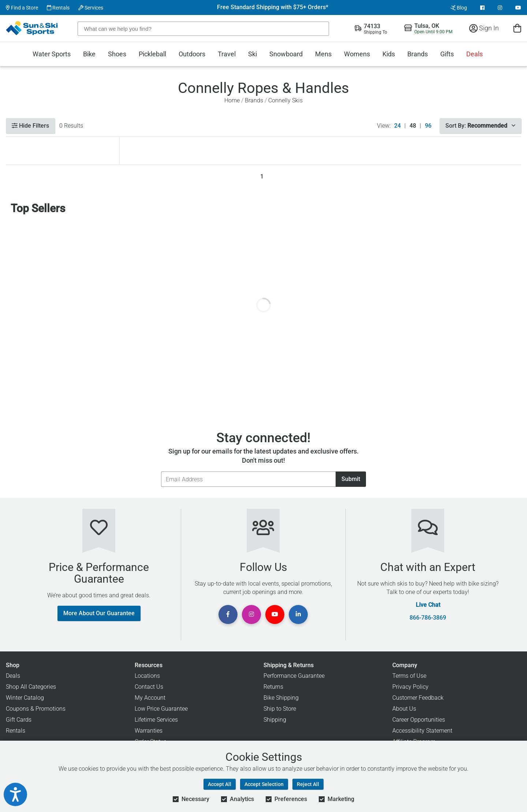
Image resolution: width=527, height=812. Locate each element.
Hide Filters (30, 126)
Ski (253, 54)
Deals (474, 54)
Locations (147, 676)
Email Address (161, 471)
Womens (357, 54)
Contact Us (149, 687)
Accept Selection (264, 784)
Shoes (117, 54)
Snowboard (286, 54)
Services (91, 8)
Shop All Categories (31, 687)
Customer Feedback (418, 698)
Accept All (220, 784)
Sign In (484, 28)
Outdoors (192, 54)
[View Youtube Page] (518, 8)
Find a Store (22, 8)
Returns (273, 687)
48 (413, 126)
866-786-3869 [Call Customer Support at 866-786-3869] (428, 618)
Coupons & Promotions (36, 709)
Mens (323, 54)
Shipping (275, 720)
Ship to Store (280, 709)
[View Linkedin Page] (298, 614)
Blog (459, 8)
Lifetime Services (156, 720)
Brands (418, 54)
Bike (89, 54)
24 (397, 126)
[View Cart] (517, 28)
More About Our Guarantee (99, 613)
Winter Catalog (25, 698)
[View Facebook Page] (482, 8)
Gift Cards (19, 720)
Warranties (149, 731)
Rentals (58, 8)
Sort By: (480, 126)
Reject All (308, 784)
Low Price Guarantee (161, 709)
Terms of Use (409, 676)
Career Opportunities (419, 720)
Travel (227, 54)
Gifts (447, 54)
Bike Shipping (281, 698)
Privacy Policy (410, 687)
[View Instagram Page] (500, 8)
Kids (389, 54)
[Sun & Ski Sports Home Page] (32, 28)
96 (428, 126)
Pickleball (152, 54)
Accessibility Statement (422, 731)
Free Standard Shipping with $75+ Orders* (273, 7)
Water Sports (52, 54)
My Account (150, 698)
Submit (351, 479)
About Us (404, 709)
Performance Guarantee (294, 676)
